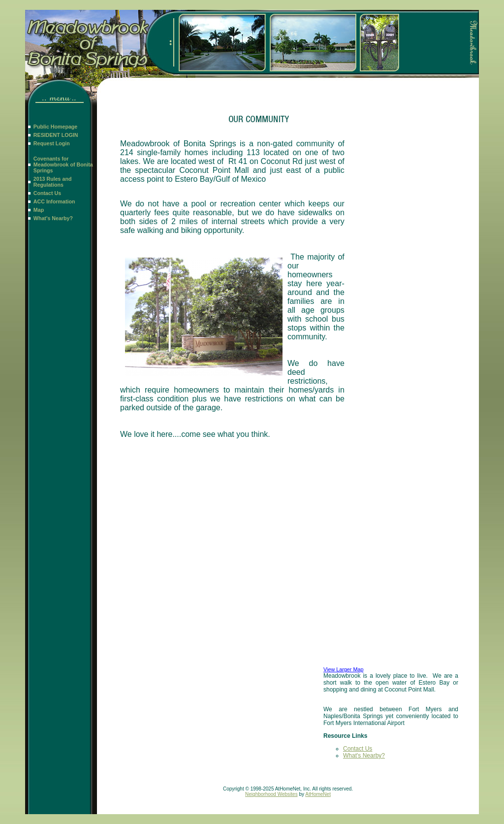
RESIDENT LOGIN (56, 135)
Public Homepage (55, 127)
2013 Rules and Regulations (53, 182)
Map (39, 210)
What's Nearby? (53, 218)
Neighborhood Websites (271, 794)
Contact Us (47, 193)
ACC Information (54, 201)
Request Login (52, 143)
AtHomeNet (318, 794)
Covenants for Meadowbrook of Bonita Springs (63, 165)
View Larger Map (343, 669)
